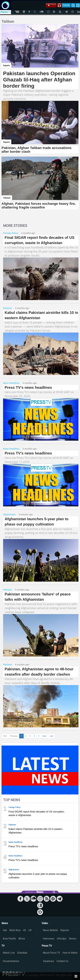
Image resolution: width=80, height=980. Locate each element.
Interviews (49, 939)
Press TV (47, 946)
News (5, 923)
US (24, 930)
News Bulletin (50, 930)
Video (45, 923)
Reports (65, 930)
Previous (14, 736)
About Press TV (51, 953)
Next (44, 736)
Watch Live (9, 953)
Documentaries (11, 961)
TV (3, 946)
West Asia (15, 930)
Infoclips (62, 939)
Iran (5, 930)
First (5, 736)
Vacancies (48, 961)
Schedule (22, 953)
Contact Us (62, 961)
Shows (73, 939)
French (66, 5)
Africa (22, 939)
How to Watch (70, 953)
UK (30, 930)
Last (52, 736)
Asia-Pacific (9, 939)
